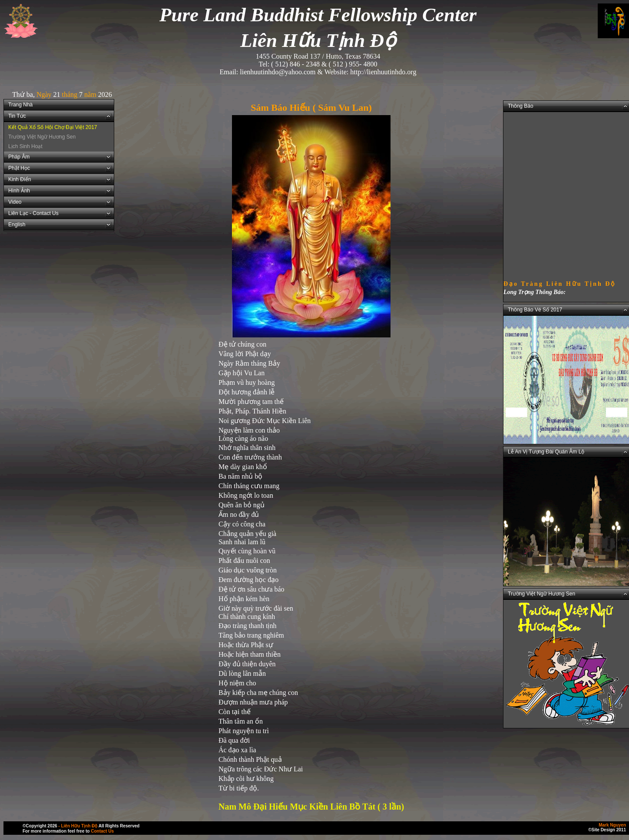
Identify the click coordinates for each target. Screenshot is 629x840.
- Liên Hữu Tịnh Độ (78, 826)
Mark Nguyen (612, 825)
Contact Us (102, 831)
